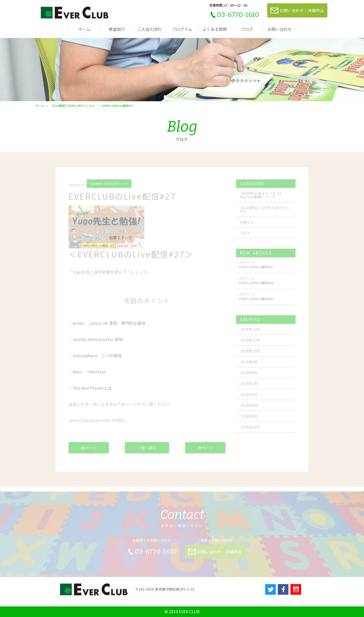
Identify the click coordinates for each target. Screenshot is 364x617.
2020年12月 (250, 332)
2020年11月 (250, 343)
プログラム (182, 29)
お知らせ (247, 225)
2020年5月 (249, 408)
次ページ (205, 450)
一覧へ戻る (147, 450)
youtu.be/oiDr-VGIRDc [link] (97, 423)
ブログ (247, 29)
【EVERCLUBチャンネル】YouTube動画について (261, 198)
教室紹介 (117, 29)
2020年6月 (249, 397)
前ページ (89, 450)
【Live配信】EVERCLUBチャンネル (73, 106)
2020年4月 (249, 419)
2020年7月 (249, 386)
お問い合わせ (280, 29)
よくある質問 (215, 29)
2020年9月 (249, 364)
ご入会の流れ (149, 29)
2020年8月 (249, 375)
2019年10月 (250, 430)
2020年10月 (250, 354)
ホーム (84, 29)
